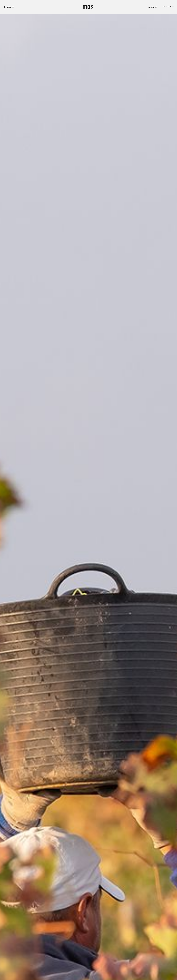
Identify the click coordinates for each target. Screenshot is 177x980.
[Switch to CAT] (173, 7)
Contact (153, 7)
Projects (9, 7)
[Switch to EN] (165, 7)
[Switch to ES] (168, 7)
